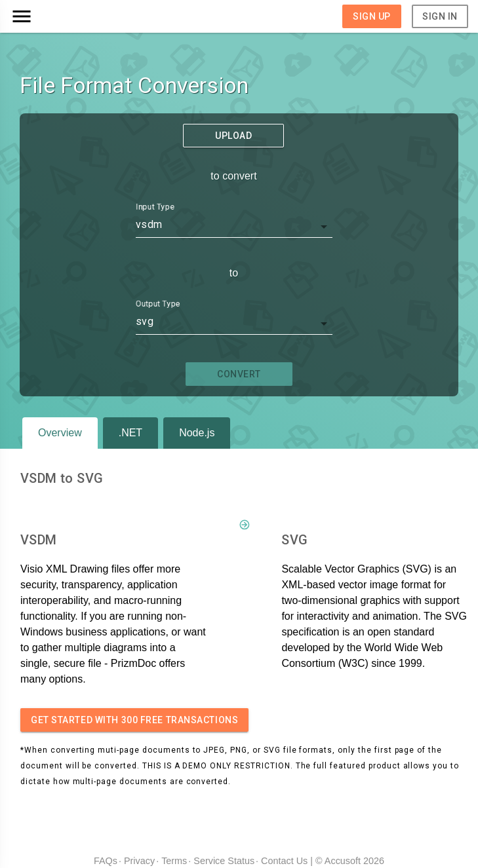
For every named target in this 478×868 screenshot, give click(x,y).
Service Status (224, 861)
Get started (134, 720)
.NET (130, 433)
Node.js (197, 433)
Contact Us (284, 861)
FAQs (106, 861)
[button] (67, 16)
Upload (233, 136)
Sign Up (372, 16)
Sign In (440, 16)
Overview (60, 433)
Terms (174, 861)
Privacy (139, 861)
